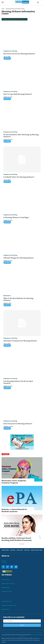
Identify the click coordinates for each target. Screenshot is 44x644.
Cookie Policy (5, 609)
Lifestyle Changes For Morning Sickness (19, 258)
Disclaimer (40, 635)
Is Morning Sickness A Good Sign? (16, 217)
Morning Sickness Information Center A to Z (14, 19)
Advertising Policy (7, 601)
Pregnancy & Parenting (10, 51)
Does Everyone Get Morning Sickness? (18, 424)
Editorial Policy (6, 588)
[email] (22, 621)
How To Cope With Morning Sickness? (18, 94)
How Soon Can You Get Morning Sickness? (19, 54)
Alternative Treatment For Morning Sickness (20, 341)
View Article (7, 58)
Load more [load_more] (22, 544)
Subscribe (22, 625)
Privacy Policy (5, 580)
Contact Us (4, 562)
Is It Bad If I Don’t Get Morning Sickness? (19, 177)
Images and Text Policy (8, 584)
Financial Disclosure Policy (9, 605)
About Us (4, 561)
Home (3, 9)
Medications (7, 296)
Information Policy (7, 592)
